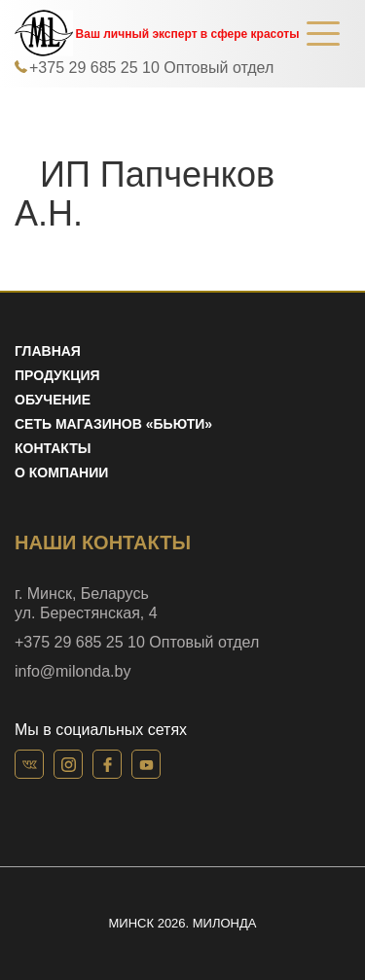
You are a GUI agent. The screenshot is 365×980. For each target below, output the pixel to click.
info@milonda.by (73, 671)
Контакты (53, 448)
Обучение (53, 400)
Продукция (57, 375)
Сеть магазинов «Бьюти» (113, 424)
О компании (61, 472)
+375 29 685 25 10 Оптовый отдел (151, 68)
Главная (48, 351)
